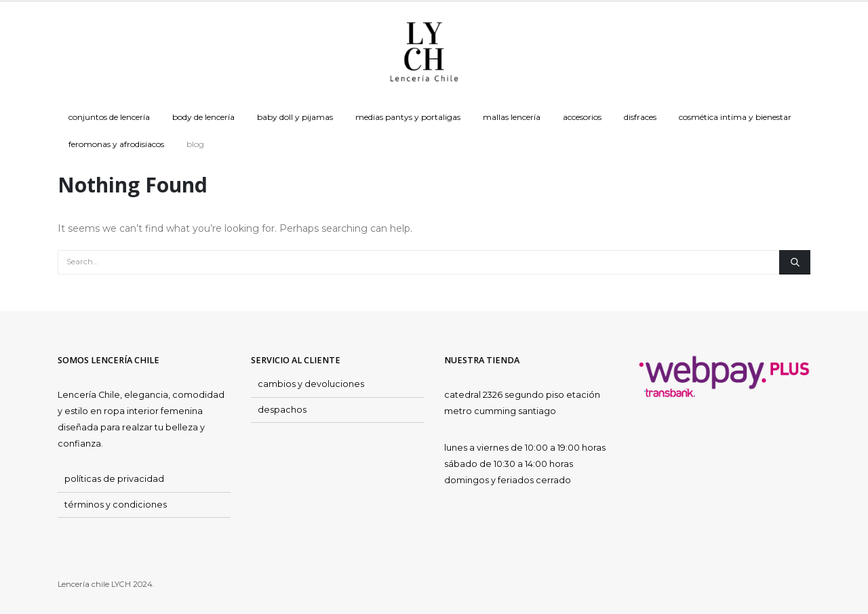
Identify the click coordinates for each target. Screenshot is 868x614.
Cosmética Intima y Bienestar (735, 117)
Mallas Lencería (512, 117)
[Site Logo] (424, 53)
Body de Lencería (203, 117)
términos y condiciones (116, 505)
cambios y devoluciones (311, 384)
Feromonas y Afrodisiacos (116, 144)
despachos (282, 410)
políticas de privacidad (114, 479)
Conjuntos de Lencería (109, 117)
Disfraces (640, 117)
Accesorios (582, 117)
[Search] (795, 262)
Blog (195, 144)
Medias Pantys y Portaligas (408, 117)
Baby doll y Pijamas (295, 117)
